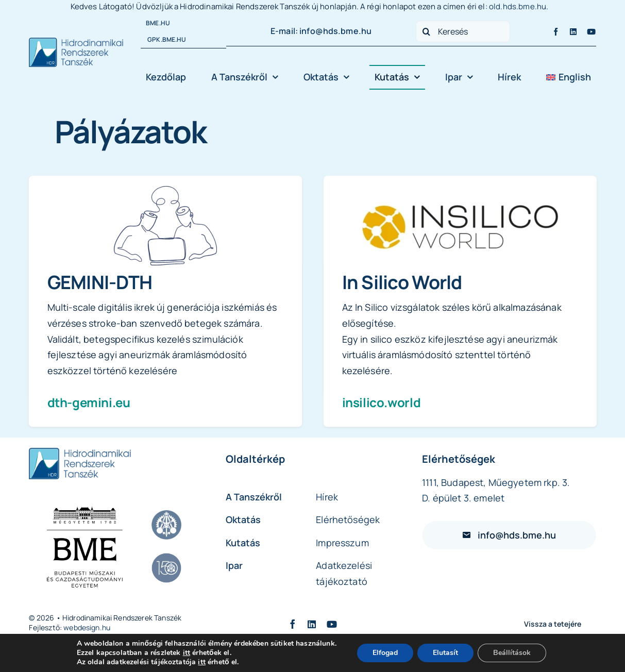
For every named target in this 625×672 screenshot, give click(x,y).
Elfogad (385, 653)
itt (187, 653)
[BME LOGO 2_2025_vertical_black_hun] (85, 546)
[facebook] (556, 32)
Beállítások (512, 653)
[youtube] (591, 32)
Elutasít (445, 653)
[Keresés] (463, 31)
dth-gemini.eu (89, 402)
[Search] (427, 31)
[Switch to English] (568, 77)
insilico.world (382, 402)
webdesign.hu (87, 627)
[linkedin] (573, 32)
